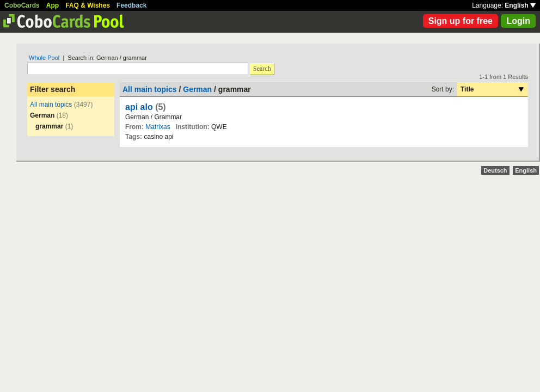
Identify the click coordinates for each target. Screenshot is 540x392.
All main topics (51, 105)
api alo (139, 107)
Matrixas (158, 127)
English (520, 5)
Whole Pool (44, 58)
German (197, 89)
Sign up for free (461, 21)
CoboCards (22, 5)
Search (262, 69)
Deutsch (495, 170)
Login (518, 21)
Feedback (131, 5)
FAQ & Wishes (88, 5)
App (53, 5)
